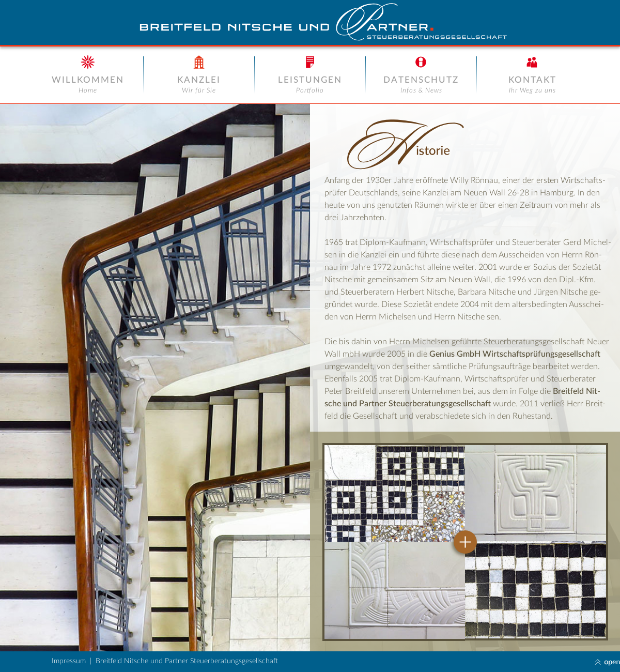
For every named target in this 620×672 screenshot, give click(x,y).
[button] (310, 662)
